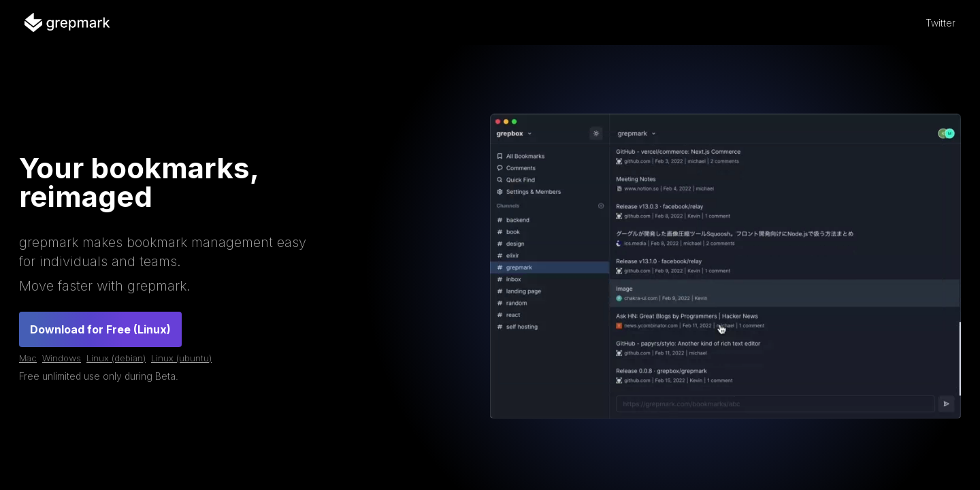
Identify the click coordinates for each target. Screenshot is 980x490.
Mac (28, 358)
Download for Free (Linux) (100, 329)
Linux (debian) (116, 358)
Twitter (941, 23)
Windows (62, 358)
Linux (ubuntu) (181, 358)
